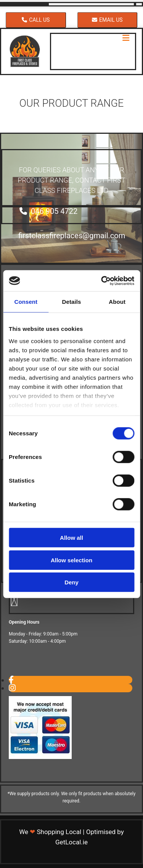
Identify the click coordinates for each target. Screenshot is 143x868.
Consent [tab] (26, 302)
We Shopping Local (50, 832)
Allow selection (71, 560)
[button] (36, 20)
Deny (71, 582)
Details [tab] (72, 302)
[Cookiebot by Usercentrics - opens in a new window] (102, 281)
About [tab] (117, 302)
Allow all (71, 538)
